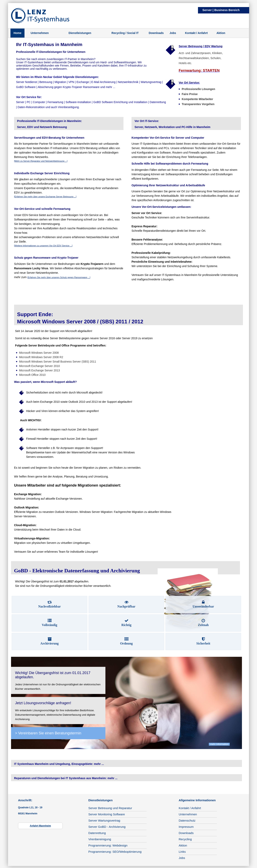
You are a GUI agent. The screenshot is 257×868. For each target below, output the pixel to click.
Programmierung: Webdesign (108, 845)
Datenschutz (187, 820)
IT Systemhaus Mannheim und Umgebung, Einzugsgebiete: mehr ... (59, 764)
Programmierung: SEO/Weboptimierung (115, 852)
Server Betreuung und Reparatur (110, 808)
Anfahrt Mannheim (40, 826)
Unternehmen (40, 33)
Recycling (185, 839)
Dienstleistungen (80, 33)
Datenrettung (97, 833)
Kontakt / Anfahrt (196, 33)
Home (18, 33)
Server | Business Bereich (221, 10)
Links (182, 852)
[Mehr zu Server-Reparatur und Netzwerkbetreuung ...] (41, 161)
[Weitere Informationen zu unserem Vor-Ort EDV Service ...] (43, 246)
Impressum (186, 827)
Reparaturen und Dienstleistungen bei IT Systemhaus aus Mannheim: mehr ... (66, 778)
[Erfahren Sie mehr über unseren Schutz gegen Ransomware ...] (59, 277)
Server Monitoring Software (107, 814)
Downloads (156, 33)
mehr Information (219, 744)
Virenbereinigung (100, 839)
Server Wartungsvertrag (104, 820)
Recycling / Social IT (125, 33)
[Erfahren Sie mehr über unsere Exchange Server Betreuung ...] (45, 197)
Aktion (221, 33)
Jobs (173, 33)
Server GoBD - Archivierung (107, 827)
